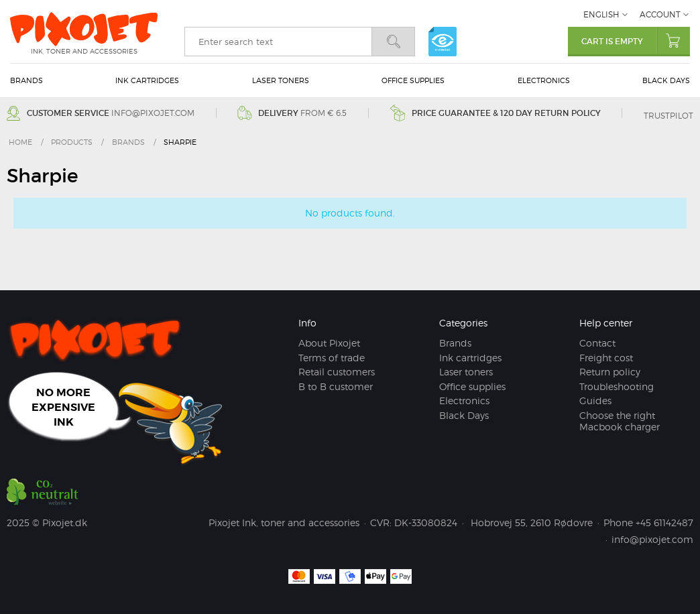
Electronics (544, 80)
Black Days (666, 80)
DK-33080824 (426, 523)
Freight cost (606, 358)
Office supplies (413, 80)
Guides (595, 401)
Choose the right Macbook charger (620, 421)
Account (660, 14)
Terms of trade (332, 358)
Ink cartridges (147, 80)
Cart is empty (636, 41)
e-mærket (443, 42)
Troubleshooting (617, 386)
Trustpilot (668, 116)
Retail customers (337, 372)
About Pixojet (329, 343)
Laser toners (281, 80)
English (601, 14)
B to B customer (336, 386)
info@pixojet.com (152, 113)
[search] (278, 42)
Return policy (610, 372)
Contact (597, 343)
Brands (26, 80)
